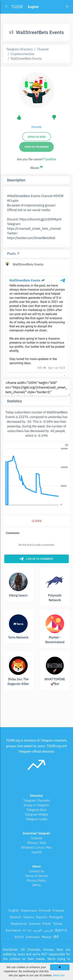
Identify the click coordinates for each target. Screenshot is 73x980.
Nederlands (19, 924)
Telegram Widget (36, 814)
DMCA (37, 885)
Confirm (50, 159)
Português (56, 917)
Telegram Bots (36, 810)
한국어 (19, 937)
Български (13, 930)
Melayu (47, 937)
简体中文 (61, 930)
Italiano (29, 917)
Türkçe (57, 924)
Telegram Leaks (37, 819)
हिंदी (56, 937)
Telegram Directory (19, 49)
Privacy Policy (36, 880)
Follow (36, 127)
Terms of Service (36, 876)
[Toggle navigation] (67, 7)
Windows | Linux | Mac (36, 847)
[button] (66, 445)
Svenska (35, 924)
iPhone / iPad (36, 843)
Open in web (36, 137)
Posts (12, 254)
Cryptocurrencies (22, 54)
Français (58, 910)
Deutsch (15, 917)
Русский (45, 910)
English (14, 910)
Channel (43, 49)
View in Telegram (37, 147)
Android (36, 838)
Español (42, 917)
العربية (38, 930)
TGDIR (17, 7)
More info (59, 975)
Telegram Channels (36, 800)
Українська (29, 910)
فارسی (48, 930)
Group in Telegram (37, 805)
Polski (47, 924)
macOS (36, 852)
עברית (27, 930)
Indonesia (33, 937)
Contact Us (36, 871)
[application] (36, 477)
